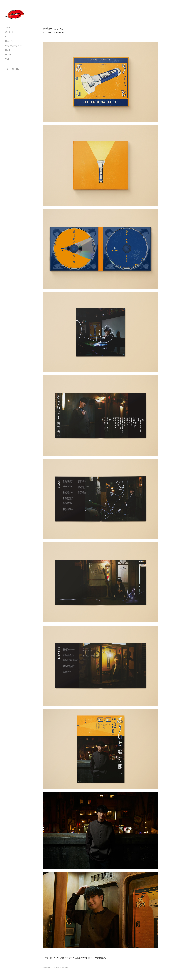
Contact (9, 32)
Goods (9, 54)
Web (7, 59)
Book (8, 50)
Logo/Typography (14, 45)
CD (7, 37)
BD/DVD (9, 41)
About (8, 28)
